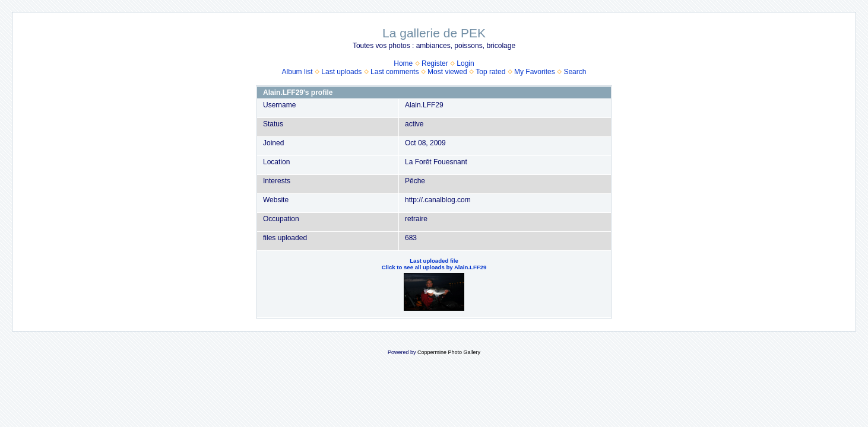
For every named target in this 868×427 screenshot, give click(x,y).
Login (465, 63)
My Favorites (535, 72)
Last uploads (341, 72)
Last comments (395, 72)
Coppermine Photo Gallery (449, 352)
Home (403, 63)
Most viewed (447, 72)
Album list (297, 72)
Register (435, 63)
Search (575, 72)
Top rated (490, 72)
